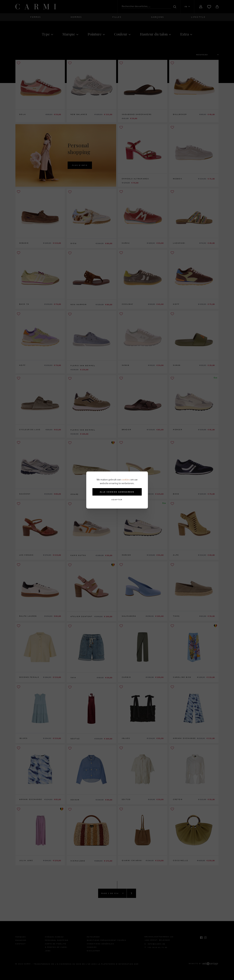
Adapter (117, 500)
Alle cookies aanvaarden (117, 492)
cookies (126, 480)
